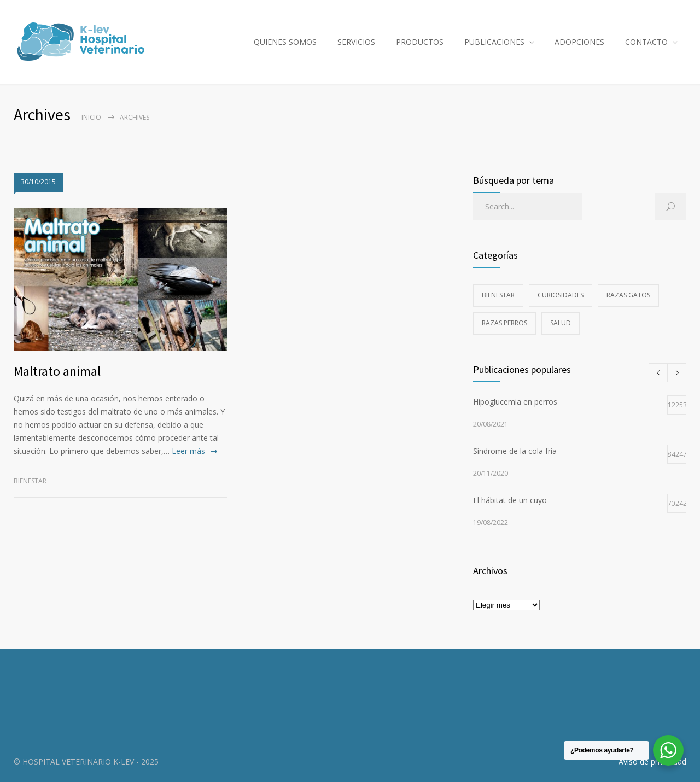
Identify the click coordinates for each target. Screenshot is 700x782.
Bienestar (30, 481)
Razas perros (504, 323)
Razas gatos (628, 295)
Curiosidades (561, 295)
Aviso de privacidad (652, 761)
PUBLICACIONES (494, 42)
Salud (561, 323)
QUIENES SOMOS (285, 42)
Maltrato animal (57, 371)
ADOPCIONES (579, 42)
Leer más (188, 451)
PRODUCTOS (420, 42)
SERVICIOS (356, 42)
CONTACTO (646, 42)
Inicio (91, 117)
